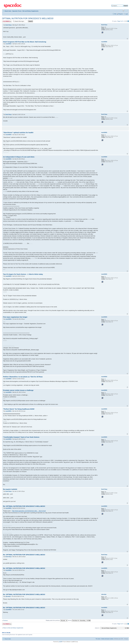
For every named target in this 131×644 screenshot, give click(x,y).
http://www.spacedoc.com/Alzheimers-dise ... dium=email (29, 511)
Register (121, 14)
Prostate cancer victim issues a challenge (18, 390)
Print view (123, 11)
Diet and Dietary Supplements (30, 11)
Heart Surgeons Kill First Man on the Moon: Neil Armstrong (25, 42)
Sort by (73, 620)
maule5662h (8, 44)
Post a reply (7, 21)
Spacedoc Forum (17, 11)
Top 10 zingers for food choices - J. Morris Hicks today (23, 274)
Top (127, 39)
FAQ (115, 14)
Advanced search (124, 7)
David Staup (8, 25)
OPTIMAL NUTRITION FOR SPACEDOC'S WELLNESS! (28, 18)
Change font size (126, 11)
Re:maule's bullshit (10, 489)
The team (98, 639)
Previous (5, 620)
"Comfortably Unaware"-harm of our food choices (21, 437)
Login (127, 14)
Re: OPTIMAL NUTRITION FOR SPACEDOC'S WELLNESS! (24, 506)
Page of (120, 21)
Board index (8, 11)
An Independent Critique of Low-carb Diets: (19, 157)
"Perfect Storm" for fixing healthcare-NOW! (19, 409)
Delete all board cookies (107, 639)
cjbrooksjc (8, 596)
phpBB (60, 642)
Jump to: (97, 628)
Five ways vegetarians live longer (15, 317)
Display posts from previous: (57, 620)
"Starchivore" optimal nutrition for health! (18, 133)
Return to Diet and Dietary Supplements (13, 628)
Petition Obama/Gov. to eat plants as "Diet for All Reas (23, 377)
